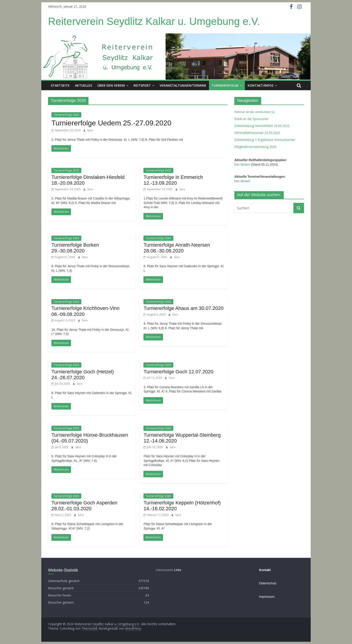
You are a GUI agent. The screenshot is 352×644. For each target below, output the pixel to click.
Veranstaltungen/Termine (183, 85)
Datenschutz (268, 583)
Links (178, 570)
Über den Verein (111, 85)
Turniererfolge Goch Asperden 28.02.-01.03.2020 (84, 506)
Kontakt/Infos (261, 85)
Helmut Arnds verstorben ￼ (255, 112)
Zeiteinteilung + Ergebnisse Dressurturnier (265, 140)
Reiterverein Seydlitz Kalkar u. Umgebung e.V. (154, 21)
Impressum (267, 597)
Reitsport (142, 85)
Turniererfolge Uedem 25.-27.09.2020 (111, 123)
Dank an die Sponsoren (251, 119)
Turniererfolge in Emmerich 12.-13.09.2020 (173, 180)
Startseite (60, 85)
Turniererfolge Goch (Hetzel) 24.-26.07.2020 (83, 375)
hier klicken (242, 164)
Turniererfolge (225, 85)
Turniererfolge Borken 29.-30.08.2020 (75, 248)
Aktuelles (84, 85)
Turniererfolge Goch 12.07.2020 (178, 372)
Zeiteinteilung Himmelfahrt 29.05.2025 (262, 126)
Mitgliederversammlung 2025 (255, 147)
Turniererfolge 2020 (66, 115)
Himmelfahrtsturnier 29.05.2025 (257, 133)
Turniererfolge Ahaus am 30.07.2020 (183, 308)
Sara (90, 130)
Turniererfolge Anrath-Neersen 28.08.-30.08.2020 (177, 248)
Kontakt (265, 570)
